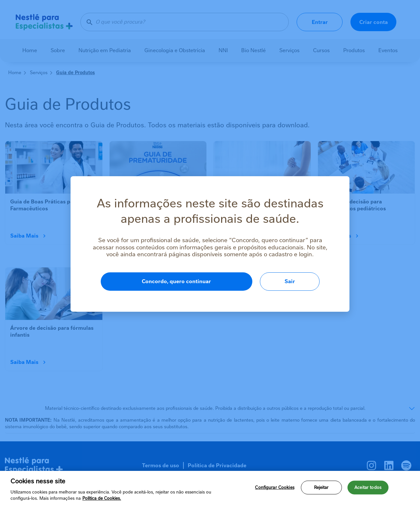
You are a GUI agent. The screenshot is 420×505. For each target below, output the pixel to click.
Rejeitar (321, 489)
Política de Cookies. (102, 501)
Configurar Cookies (274, 489)
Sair (290, 281)
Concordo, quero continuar (176, 281)
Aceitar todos (368, 489)
